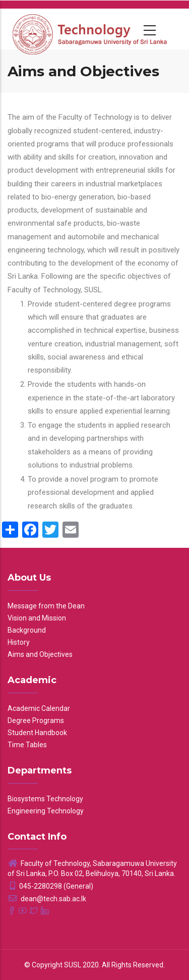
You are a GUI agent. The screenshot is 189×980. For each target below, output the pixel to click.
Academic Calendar (39, 708)
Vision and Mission (37, 618)
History (19, 642)
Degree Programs (36, 720)
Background (27, 630)
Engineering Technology (46, 811)
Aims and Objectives (40, 654)
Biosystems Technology (45, 799)
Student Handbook (37, 733)
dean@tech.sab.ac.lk (47, 899)
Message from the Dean (46, 606)
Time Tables (27, 745)
